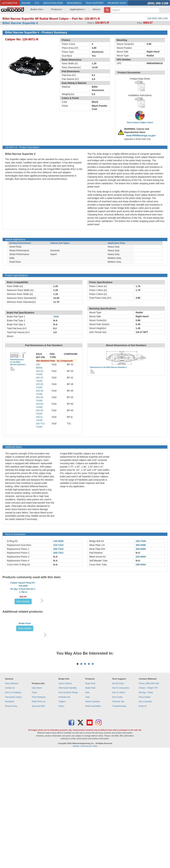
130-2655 (58, 541)
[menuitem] (36, 10)
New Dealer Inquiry (13, 776)
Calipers (62, 780)
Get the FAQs (118, 762)
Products (57, 9)
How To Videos (119, 771)
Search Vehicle (65, 762)
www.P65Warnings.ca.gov (141, 135)
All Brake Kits (64, 776)
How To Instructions (121, 767)
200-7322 (58, 549)
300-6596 (141, 545)
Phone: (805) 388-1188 (149, 762)
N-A (55, 557)
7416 (56, 317)
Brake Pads (90, 767)
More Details (23, 624)
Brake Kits (37, 9)
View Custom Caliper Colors (140, 123)
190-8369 (141, 565)
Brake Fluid (25, 668)
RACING (26, 3)
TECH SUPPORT (95, 3)
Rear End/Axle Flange (68, 771)
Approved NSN (38, 785)
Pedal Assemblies (93, 785)
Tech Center (117, 776)
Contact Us (10, 767)
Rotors (61, 785)
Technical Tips (118, 780)
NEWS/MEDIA (74, 3)
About (97, 9)
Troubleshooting (119, 785)
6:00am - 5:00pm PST (148, 767)
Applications (78, 9)
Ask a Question (145, 780)
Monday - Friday (146, 771)
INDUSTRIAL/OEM (53, 3)
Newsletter (10, 780)
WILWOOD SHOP (117, 3)
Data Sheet (37, 767)
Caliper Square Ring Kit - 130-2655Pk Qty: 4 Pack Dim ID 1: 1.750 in (23, 610)
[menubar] (64, 10)
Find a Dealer (145, 776)
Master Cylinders (93, 780)
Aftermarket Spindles (68, 767)
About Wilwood (12, 762)
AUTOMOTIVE (10, 3)
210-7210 (58, 545)
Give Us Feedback (13, 771)
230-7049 (141, 541)
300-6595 (141, 549)
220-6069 (141, 557)
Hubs (88, 776)
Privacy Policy (11, 785)
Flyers (34, 771)
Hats (87, 771)
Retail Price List (39, 780)
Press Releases (39, 776)
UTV (37, 3)
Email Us (143, 785)
